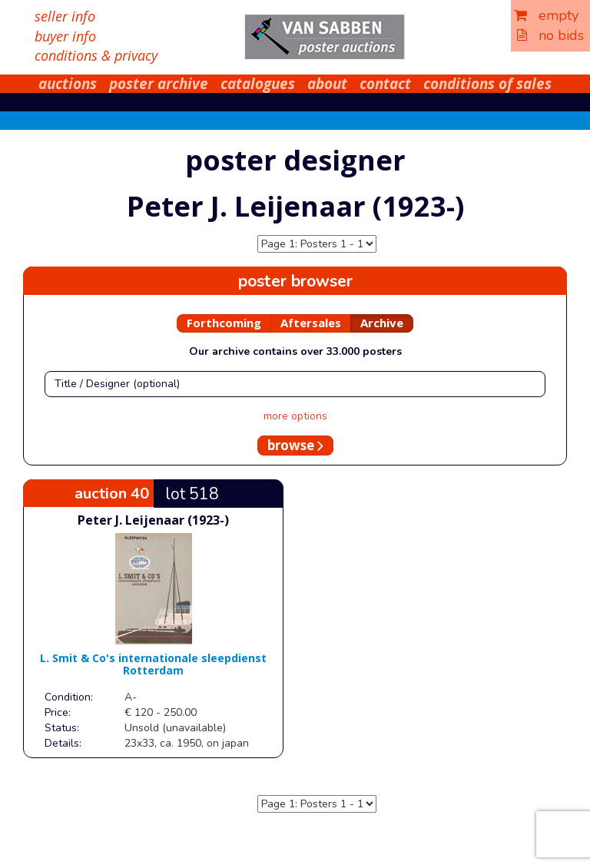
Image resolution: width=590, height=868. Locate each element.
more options (295, 416)
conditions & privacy (96, 55)
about (327, 84)
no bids (550, 35)
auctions (68, 84)
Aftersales (311, 323)
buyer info (65, 36)
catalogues (258, 84)
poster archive (159, 84)
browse (295, 445)
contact (385, 84)
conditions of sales (487, 84)
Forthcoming (224, 323)
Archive (382, 323)
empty (546, 15)
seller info (65, 16)
